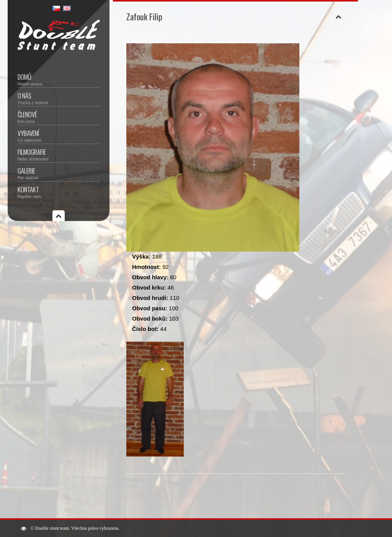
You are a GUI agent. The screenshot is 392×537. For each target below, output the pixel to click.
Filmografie (59, 154)
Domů (59, 79)
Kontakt (59, 192)
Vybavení (59, 135)
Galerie (59, 173)
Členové (59, 117)
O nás (59, 98)
